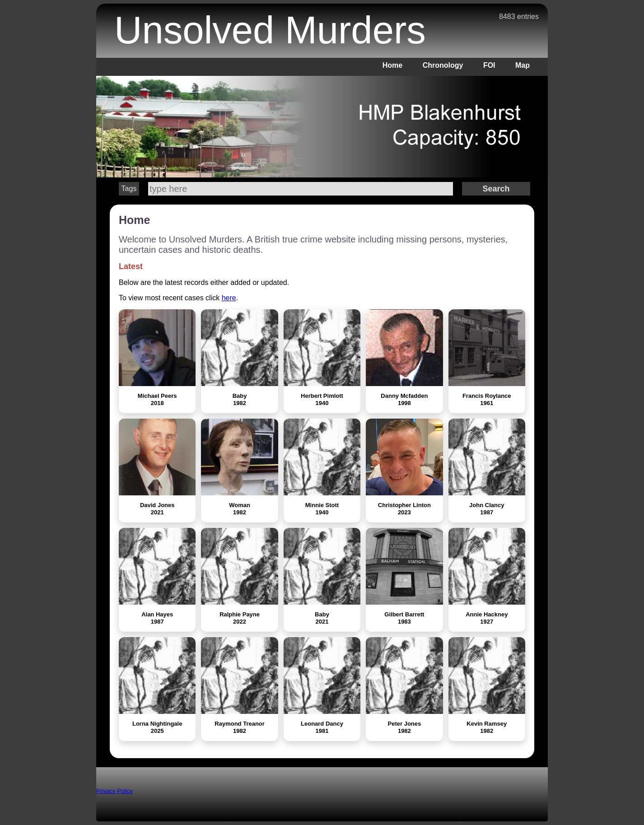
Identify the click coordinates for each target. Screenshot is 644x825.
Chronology (443, 65)
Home (392, 65)
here (229, 298)
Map (523, 65)
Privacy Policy (114, 791)
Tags (129, 189)
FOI (489, 65)
